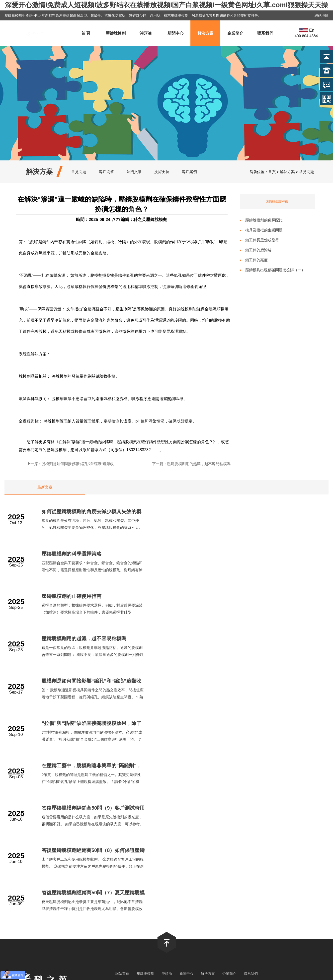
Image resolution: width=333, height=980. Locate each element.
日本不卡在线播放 (92, 877)
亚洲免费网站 (257, 873)
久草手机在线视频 (180, 906)
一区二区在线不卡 (307, 873)
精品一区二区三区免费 (172, 920)
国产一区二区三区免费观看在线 (228, 887)
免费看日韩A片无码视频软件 (55, 868)
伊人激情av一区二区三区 (142, 906)
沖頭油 (146, 33)
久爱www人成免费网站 (67, 887)
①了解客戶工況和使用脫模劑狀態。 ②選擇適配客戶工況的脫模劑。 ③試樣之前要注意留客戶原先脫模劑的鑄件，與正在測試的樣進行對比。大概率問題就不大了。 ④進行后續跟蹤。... (98, 697)
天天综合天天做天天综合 (54, 901)
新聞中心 (175, 33)
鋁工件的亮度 (256, 260)
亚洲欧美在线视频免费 (85, 896)
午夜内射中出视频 (270, 877)
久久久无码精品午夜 (243, 915)
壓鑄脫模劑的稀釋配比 (264, 220)
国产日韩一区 (241, 877)
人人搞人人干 (165, 896)
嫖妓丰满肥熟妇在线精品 (102, 868)
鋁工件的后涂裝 (258, 250)
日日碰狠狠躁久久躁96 (37, 915)
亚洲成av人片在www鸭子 (36, 892)
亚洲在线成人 (209, 906)
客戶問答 (106, 172)
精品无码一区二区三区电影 (96, 906)
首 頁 (86, 33)
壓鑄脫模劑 (116, 33)
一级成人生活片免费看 (125, 873)
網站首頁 (122, 762)
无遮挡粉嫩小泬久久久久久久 (257, 882)
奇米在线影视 (161, 877)
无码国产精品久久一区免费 (129, 896)
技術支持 (162, 172)
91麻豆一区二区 (287, 920)
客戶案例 (189, 172)
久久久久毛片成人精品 (220, 892)
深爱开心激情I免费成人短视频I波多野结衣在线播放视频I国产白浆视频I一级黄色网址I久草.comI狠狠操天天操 (166, 5)
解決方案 (205, 33)
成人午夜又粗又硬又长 (78, 892)
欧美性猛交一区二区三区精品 (126, 920)
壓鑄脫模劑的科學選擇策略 (243, 512)
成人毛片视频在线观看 (242, 906)
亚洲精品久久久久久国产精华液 (201, 877)
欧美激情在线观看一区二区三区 (221, 901)
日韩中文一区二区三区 (85, 873)
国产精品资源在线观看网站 (23, 887)
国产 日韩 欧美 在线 (314, 896)
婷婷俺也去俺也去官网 (144, 868)
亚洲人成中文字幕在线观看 (41, 873)
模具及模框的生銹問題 (264, 230)
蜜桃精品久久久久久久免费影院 (204, 882)
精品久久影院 (63, 877)
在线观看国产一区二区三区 (33, 920)
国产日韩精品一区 (15, 901)
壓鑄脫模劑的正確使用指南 (77, 554)
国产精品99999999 (18, 911)
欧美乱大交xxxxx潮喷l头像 (187, 868)
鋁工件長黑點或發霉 (262, 240)
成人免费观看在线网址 (44, 925)
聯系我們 (265, 33)
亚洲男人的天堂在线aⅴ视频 (272, 901)
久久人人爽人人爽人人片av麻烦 (245, 920)
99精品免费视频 (185, 892)
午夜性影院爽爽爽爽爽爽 (79, 920)
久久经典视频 (158, 892)
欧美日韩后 (280, 873)
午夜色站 (144, 887)
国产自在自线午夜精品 (101, 882)
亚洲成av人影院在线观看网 (307, 882)
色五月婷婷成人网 (177, 901)
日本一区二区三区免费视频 (280, 911)
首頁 (272, 172)
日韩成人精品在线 (278, 915)
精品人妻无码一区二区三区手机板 (163, 915)
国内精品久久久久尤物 (314, 906)
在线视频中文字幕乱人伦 (302, 892)
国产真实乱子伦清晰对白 (200, 911)
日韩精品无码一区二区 (231, 868)
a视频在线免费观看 (143, 901)
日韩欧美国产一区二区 (260, 892)
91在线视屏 (292, 887)
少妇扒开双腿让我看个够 (222, 873)
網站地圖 (322, 15)
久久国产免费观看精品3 (105, 911)
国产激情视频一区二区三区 (176, 887)
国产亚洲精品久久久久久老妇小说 (236, 896)
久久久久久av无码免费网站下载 (173, 873)
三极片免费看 (205, 920)
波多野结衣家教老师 (116, 915)
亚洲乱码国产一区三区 (78, 915)
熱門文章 (134, 172)
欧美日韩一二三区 (209, 915)
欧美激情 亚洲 (268, 887)
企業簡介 (235, 33)
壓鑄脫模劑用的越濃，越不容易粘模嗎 (199, 464)
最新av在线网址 (192, 896)
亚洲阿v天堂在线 (281, 896)
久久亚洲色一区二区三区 (308, 877)
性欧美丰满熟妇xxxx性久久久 (56, 882)
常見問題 (79, 172)
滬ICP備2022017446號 (197, 848)
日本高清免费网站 (278, 906)
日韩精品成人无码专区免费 (122, 892)
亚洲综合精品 (309, 901)
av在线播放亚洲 (50, 896)
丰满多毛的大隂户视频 (128, 877)
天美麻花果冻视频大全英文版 (276, 868)
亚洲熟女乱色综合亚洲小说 (111, 887)
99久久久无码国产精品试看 (48, 906)
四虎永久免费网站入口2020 (59, 911)
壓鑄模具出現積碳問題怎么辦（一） (275, 270)
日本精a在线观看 (15, 882)
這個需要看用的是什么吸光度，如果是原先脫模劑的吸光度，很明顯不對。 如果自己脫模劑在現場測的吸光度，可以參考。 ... (264, 655)
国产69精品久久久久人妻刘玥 (152, 911)
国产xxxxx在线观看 (239, 911)
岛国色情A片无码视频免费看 (101, 901)
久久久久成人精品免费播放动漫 (149, 882)
